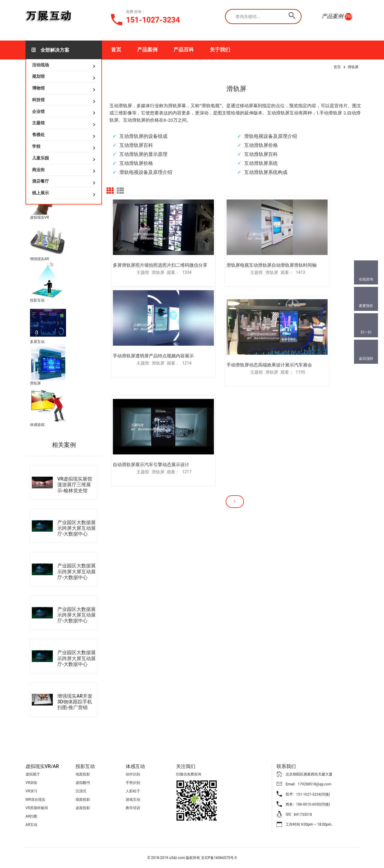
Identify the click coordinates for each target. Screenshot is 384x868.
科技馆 (38, 100)
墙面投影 (83, 800)
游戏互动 (133, 800)
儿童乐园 (40, 158)
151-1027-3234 (153, 20)
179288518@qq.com (315, 784)
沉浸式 (81, 791)
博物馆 (38, 88)
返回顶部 (366, 359)
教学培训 (133, 808)
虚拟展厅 (33, 774)
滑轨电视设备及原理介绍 (271, 136)
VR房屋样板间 (37, 808)
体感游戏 (37, 425)
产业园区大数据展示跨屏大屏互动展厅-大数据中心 (76, 528)
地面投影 (83, 774)
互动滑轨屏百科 (136, 145)
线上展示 (40, 193)
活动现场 (40, 65)
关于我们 (220, 50)
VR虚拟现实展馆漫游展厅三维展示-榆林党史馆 (75, 485)
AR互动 (31, 825)
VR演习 (31, 791)
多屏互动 (37, 342)
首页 (116, 50)
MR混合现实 (35, 800)
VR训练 (31, 783)
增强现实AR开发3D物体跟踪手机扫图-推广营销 (75, 702)
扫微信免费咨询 (189, 774)
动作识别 (133, 774)
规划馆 (38, 76)
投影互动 (37, 300)
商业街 (38, 170)
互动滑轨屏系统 (261, 163)
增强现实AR (39, 259)
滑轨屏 (35, 383)
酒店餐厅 (40, 181)
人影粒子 (133, 791)
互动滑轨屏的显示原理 (143, 154)
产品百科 (184, 50)
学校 (36, 146)
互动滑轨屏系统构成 (266, 172)
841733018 (303, 815)
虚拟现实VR (39, 217)
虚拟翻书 (83, 783)
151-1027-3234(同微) (313, 794)
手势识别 (133, 783)
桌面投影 (83, 808)
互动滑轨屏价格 (261, 145)
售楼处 (38, 135)
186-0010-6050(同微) (313, 804)
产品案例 (147, 50)
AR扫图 (31, 816)
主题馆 (38, 123)
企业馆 (38, 111)
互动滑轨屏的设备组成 (143, 136)
